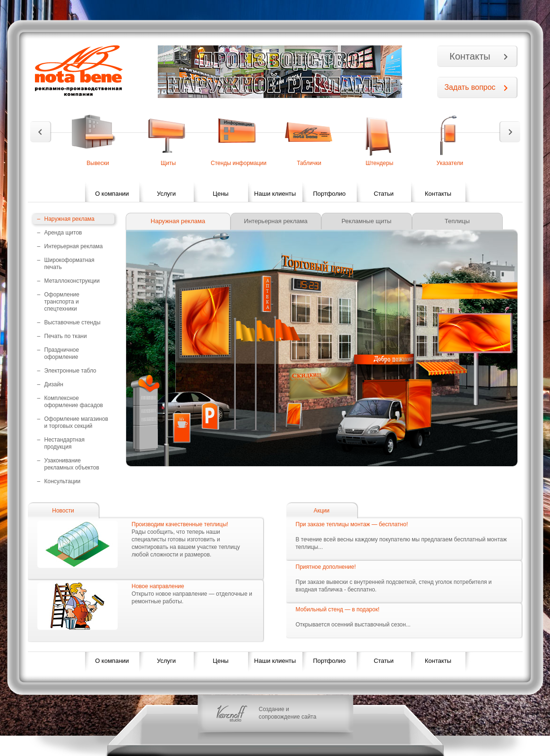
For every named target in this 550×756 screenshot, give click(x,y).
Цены (220, 194)
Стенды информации (239, 163)
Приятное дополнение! (326, 567)
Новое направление (158, 586)
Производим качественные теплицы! (180, 524)
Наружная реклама (178, 221)
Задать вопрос (470, 87)
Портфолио (329, 194)
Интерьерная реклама (275, 221)
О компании (112, 194)
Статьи (384, 194)
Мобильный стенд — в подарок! (338, 609)
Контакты (470, 56)
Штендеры (380, 163)
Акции (322, 511)
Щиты (168, 163)
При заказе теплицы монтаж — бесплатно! (352, 524)
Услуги (166, 194)
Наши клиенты (275, 194)
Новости (63, 511)
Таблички (309, 163)
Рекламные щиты (367, 221)
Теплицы (457, 221)
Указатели (450, 163)
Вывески (98, 163)
